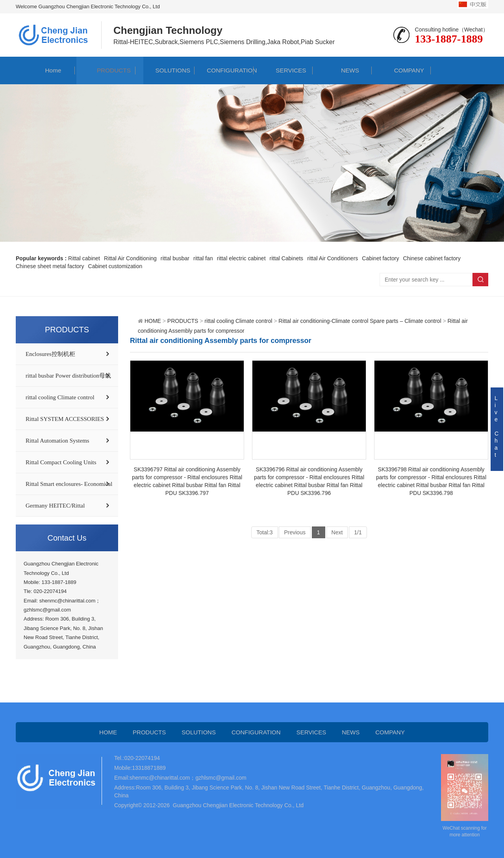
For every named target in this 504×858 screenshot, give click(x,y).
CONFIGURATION (224, 70)
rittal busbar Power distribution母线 (68, 376)
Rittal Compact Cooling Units (61, 462)
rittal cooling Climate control (60, 397)
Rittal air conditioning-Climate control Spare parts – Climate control (360, 321)
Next (337, 532)
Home (45, 70)
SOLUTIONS (165, 70)
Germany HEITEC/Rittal (55, 506)
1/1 (358, 532)
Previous (295, 532)
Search (480, 280)
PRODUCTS (106, 70)
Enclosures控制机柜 (50, 354)
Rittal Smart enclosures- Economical (69, 484)
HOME (153, 321)
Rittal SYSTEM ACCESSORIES (65, 419)
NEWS (342, 70)
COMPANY (401, 70)
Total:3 (264, 532)
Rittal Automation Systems (57, 441)
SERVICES (283, 70)
